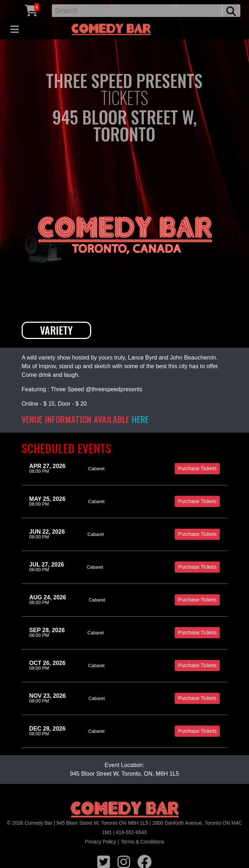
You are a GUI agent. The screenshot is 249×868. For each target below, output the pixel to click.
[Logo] (125, 810)
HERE (140, 419)
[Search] (137, 11)
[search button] (231, 11)
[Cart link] (31, 10)
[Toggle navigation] (15, 30)
